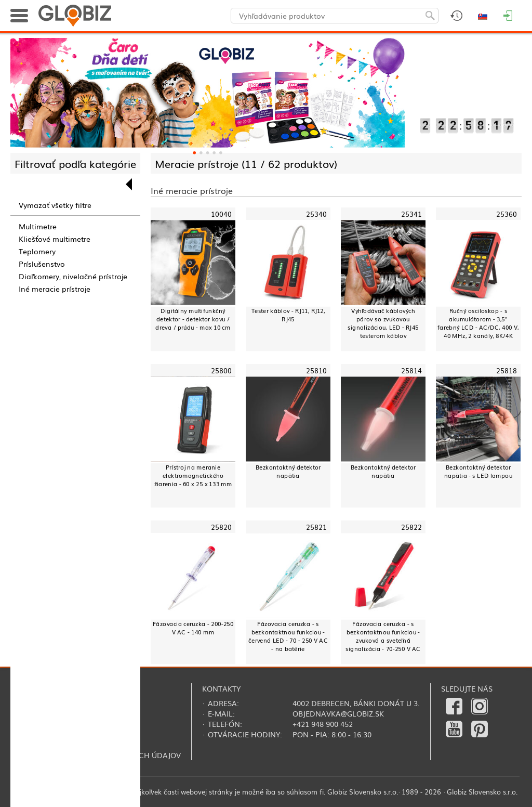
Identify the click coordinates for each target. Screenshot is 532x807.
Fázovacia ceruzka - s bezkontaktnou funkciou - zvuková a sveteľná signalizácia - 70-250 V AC (383, 636)
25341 (412, 214)
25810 (317, 370)
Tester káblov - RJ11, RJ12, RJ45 (288, 315)
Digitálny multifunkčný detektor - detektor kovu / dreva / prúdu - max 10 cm (193, 319)
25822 (412, 527)
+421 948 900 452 (323, 724)
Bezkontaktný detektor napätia (288, 471)
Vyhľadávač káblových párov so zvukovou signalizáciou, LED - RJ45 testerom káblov (383, 323)
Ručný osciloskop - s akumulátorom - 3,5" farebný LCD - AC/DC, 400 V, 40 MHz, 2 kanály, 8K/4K (478, 323)
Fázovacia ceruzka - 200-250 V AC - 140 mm (193, 628)
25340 (317, 214)
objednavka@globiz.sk (338, 713)
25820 (222, 527)
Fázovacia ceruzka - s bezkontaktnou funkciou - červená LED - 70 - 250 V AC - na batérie (288, 636)
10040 (222, 214)
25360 (507, 214)
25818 (507, 370)
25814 (412, 370)
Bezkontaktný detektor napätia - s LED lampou (478, 471)
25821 (317, 527)
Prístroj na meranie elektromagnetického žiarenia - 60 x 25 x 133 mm (193, 476)
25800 (222, 370)
